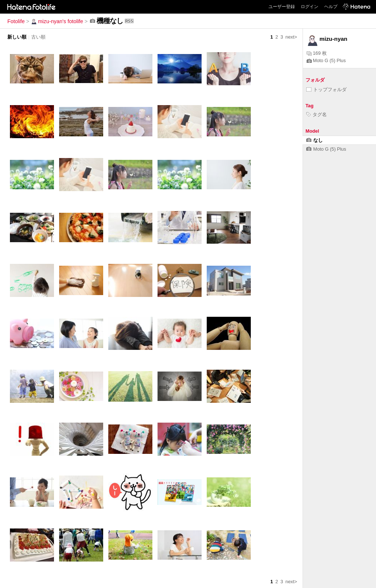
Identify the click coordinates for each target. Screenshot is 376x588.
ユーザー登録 (282, 7)
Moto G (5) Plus (326, 60)
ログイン (310, 7)
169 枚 (317, 53)
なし (314, 140)
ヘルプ (331, 7)
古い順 (38, 37)
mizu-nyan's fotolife (57, 21)
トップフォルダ (326, 89)
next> (291, 37)
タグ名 (317, 114)
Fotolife (16, 21)
